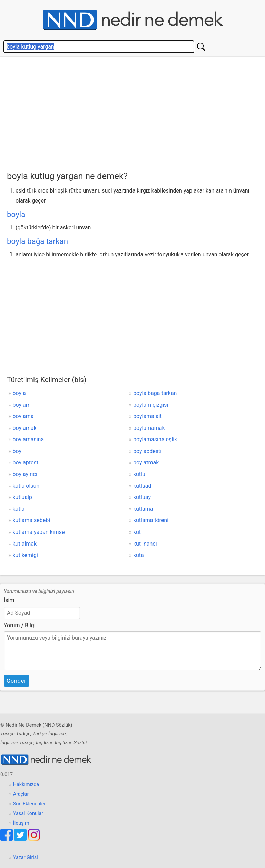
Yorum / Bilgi (20, 625)
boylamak (25, 428)
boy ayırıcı (25, 474)
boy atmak (146, 462)
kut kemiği (25, 555)
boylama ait (148, 416)
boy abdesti (147, 451)
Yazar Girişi (26, 857)
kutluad (142, 486)
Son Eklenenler (29, 804)
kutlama (143, 509)
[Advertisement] (136, 112)
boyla (16, 214)
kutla (19, 509)
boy (17, 451)
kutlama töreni (151, 520)
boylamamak (149, 428)
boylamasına (28, 439)
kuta (139, 555)
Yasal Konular (28, 813)
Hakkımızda (26, 784)
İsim (9, 600)
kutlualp (22, 497)
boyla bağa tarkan (37, 241)
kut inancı (145, 544)
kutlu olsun (26, 486)
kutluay (142, 497)
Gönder (17, 681)
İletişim (21, 823)
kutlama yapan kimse (39, 532)
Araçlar (21, 794)
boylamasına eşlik (155, 439)
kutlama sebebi (32, 520)
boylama (23, 416)
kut (137, 532)
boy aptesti (26, 462)
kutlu (139, 474)
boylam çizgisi (151, 405)
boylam (22, 405)
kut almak (25, 544)
